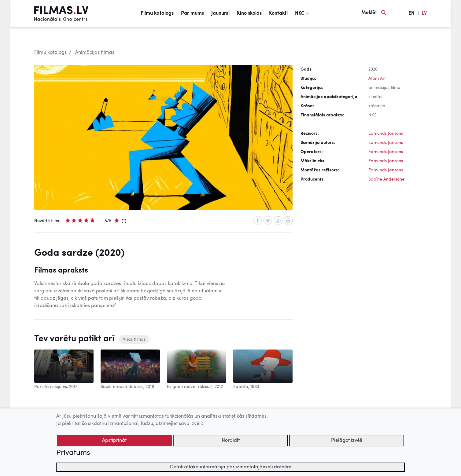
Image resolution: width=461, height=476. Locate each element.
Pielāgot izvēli (347, 441)
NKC (300, 13)
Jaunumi (220, 13)
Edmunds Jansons (386, 134)
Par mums (192, 13)
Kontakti (278, 13)
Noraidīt (231, 441)
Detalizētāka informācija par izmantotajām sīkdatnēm (231, 467)
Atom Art (377, 79)
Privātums (73, 453)
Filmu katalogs (157, 13)
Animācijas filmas (95, 53)
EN (411, 13)
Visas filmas (134, 339)
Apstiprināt (114, 441)
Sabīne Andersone (386, 179)
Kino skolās (249, 13)
